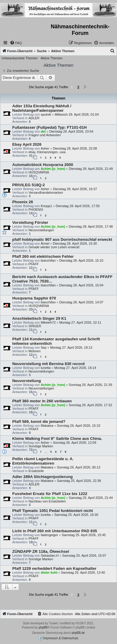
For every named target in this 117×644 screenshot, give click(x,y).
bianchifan (48, 260)
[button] (85, 87)
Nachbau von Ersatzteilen (47, 501)
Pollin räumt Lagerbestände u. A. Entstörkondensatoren (43, 461)
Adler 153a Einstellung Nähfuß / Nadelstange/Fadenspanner (42, 108)
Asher (45, 148)
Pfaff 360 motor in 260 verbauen (42, 401)
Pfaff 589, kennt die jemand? (39, 422)
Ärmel (45, 243)
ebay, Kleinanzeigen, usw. (47, 152)
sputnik (46, 114)
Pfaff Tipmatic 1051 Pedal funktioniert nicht (53, 511)
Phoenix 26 (23, 202)
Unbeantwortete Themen (20, 58)
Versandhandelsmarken (46, 193)
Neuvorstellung (27, 381)
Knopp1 (46, 206)
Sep (44, 347)
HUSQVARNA (39, 172)
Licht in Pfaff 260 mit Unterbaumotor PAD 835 (55, 531)
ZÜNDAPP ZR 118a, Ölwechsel (41, 551)
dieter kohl (49, 572)
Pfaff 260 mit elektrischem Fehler (43, 256)
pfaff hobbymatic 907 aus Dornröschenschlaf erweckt (62, 239)
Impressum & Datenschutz (59, 638)
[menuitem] (16, 43)
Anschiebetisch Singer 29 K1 (39, 318)
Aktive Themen (51, 58)
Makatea (47, 426)
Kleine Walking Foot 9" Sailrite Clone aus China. (57, 439)
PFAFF (33, 264)
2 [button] (78, 87)
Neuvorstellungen (41, 230)
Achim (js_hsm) (53, 169)
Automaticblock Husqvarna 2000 (43, 165)
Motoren (34, 351)
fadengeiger (49, 535)
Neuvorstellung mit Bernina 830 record (49, 364)
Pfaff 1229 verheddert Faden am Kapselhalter (54, 568)
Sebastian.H (50, 555)
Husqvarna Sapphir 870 (34, 298)
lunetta (46, 368)
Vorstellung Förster (30, 222)
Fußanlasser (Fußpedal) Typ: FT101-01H (50, 127)
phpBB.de (78, 633)
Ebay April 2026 (27, 144)
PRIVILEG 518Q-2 (29, 185)
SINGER (35, 326)
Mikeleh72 (48, 322)
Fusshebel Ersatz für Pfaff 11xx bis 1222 (50, 494)
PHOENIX (36, 210)
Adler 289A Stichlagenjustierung (43, 477)
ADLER (34, 118)
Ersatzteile (36, 471)
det (43, 131)
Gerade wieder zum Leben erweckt (54, 247)
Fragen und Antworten (44, 135)
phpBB (43, 627)
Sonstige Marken (41, 446)
